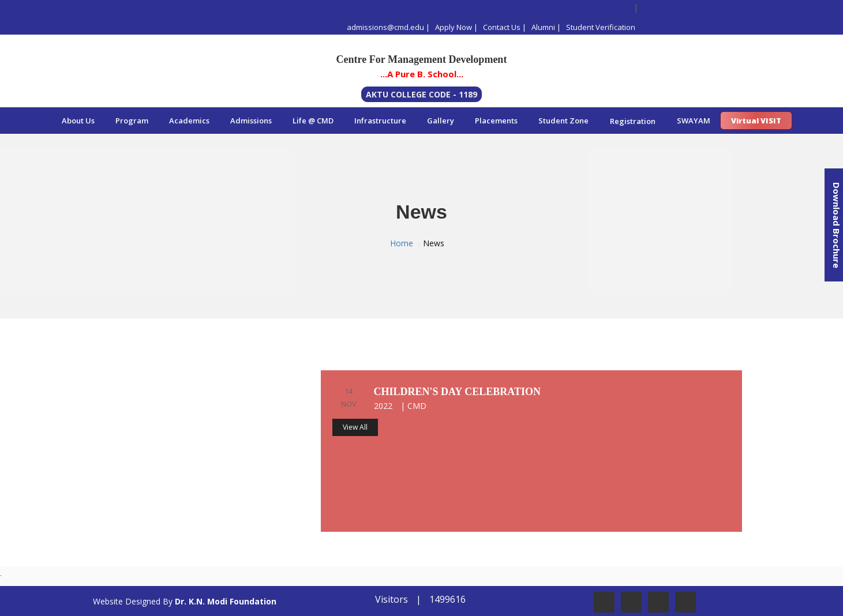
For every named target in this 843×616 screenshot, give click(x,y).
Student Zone (563, 121)
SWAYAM (694, 121)
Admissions (251, 121)
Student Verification (601, 27)
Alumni (543, 27)
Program (132, 121)
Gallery (441, 121)
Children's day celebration (457, 392)
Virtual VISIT (756, 121)
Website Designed (127, 601)
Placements (496, 121)
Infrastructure (380, 121)
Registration (633, 121)
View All (355, 427)
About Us (78, 121)
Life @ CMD (313, 121)
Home (402, 243)
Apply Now (454, 27)
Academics (189, 121)
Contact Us (502, 27)
